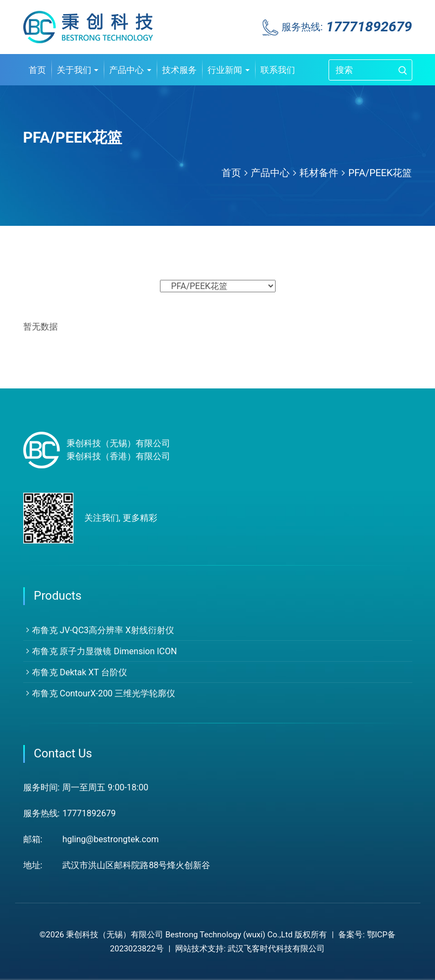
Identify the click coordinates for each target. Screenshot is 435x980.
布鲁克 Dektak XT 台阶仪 (75, 672)
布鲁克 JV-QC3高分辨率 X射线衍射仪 (99, 630)
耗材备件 (319, 173)
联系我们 (278, 70)
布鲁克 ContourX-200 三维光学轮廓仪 (99, 693)
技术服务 (179, 70)
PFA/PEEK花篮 (380, 173)
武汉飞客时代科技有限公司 (276, 949)
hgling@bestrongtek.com (111, 839)
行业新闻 (229, 70)
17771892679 (369, 26)
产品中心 (130, 70)
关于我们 (78, 70)
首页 (37, 70)
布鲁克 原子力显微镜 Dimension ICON (100, 651)
